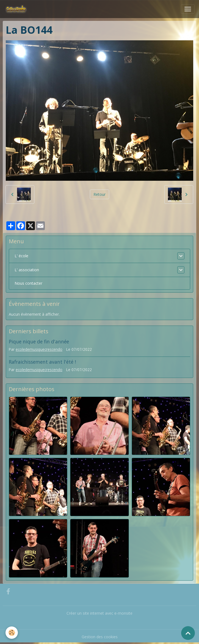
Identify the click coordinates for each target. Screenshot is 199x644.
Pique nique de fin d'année (39, 341)
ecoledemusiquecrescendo (39, 349)
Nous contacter (28, 283)
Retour (99, 194)
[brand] (17, 9)
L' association (27, 270)
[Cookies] (12, 633)
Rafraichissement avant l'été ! (42, 362)
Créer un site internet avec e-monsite (99, 613)
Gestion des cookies (100, 637)
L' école (21, 256)
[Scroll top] (188, 633)
